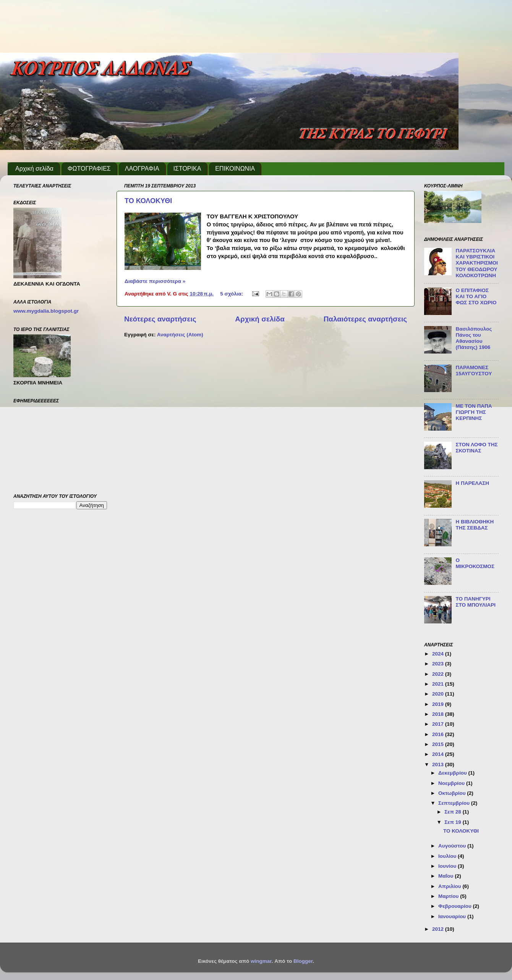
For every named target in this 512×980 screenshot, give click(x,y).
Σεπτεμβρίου (455, 803)
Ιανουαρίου (453, 916)
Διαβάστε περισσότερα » (155, 281)
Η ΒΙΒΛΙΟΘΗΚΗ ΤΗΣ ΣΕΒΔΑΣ (475, 525)
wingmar (261, 961)
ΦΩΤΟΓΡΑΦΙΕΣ (89, 169)
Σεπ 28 (453, 812)
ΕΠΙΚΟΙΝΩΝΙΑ (235, 169)
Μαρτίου (449, 896)
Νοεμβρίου (452, 783)
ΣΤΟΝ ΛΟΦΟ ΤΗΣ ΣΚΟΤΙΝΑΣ (476, 448)
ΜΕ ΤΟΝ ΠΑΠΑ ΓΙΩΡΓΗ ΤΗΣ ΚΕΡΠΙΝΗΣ (474, 412)
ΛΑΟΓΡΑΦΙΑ (142, 169)
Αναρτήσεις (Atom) (180, 335)
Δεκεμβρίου (453, 773)
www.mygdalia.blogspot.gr (46, 311)
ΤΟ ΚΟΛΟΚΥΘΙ (148, 201)
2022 (439, 674)
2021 (439, 684)
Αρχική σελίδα (34, 169)
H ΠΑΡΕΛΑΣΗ (472, 483)
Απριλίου (450, 886)
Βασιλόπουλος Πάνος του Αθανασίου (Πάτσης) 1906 (474, 338)
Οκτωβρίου (453, 793)
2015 (439, 744)
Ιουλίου (448, 856)
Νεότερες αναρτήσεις (160, 319)
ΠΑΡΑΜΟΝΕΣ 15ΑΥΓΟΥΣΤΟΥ (474, 371)
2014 (439, 754)
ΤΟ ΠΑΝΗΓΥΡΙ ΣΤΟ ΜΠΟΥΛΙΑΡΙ (476, 602)
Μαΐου (446, 876)
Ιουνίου (448, 866)
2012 (439, 929)
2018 (439, 714)
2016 (439, 734)
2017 (439, 724)
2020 (439, 694)
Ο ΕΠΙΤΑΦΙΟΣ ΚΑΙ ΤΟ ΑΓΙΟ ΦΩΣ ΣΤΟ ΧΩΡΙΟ (476, 296)
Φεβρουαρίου (455, 906)
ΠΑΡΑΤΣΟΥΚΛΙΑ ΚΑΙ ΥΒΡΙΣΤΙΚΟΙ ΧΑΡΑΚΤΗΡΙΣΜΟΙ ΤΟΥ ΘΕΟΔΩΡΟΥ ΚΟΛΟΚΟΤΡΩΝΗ (477, 263)
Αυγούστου (453, 846)
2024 (439, 654)
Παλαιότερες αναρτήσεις (365, 319)
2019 (439, 704)
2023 (439, 664)
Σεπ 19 (453, 822)
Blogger (303, 961)
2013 (439, 764)
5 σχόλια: (232, 294)
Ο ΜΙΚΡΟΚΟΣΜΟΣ (475, 563)
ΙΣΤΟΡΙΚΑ (187, 169)
